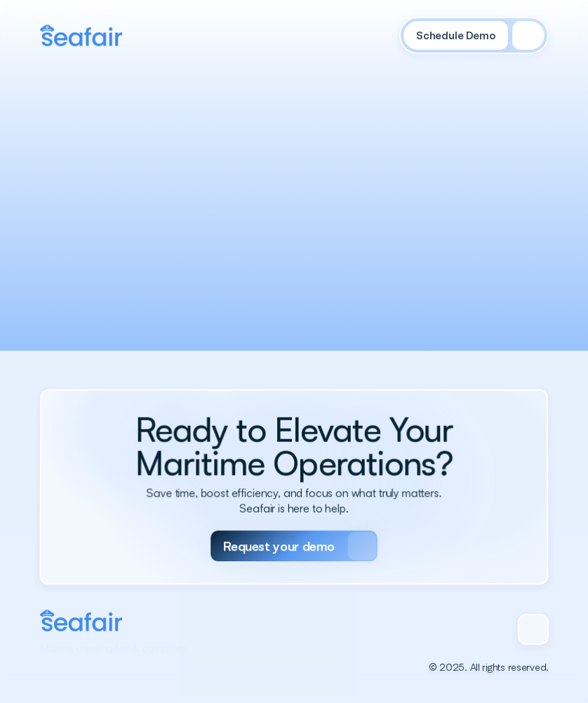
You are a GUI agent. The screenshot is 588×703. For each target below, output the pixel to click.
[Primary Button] (294, 536)
